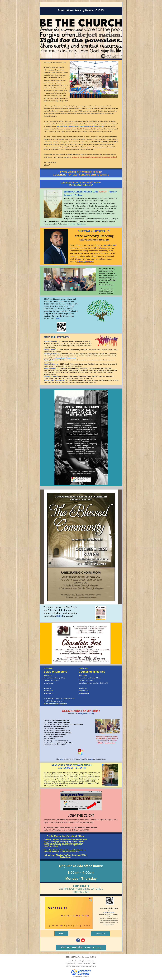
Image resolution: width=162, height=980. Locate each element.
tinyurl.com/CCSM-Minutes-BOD (55, 704)
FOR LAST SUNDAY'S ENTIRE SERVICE (88, 175)
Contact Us (101, 934)
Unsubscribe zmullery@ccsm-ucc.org (81, 961)
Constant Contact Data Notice (86, 964)
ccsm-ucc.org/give (109, 912)
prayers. (55, 846)
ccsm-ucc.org (81, 886)
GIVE (61, 934)
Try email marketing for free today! (81, 976)
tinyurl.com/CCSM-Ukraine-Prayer (73, 856)
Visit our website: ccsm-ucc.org (81, 947)
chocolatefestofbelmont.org (66, 358)
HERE (58, 318)
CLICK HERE (60, 175)
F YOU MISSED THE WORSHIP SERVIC (81, 172)
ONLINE (71, 841)
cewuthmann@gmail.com (77, 224)
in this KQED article (85, 262)
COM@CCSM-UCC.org (86, 714)
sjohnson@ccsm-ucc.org (80, 966)
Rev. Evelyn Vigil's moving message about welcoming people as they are (80, 126)
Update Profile (71, 964)
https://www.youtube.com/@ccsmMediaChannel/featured (76, 827)
